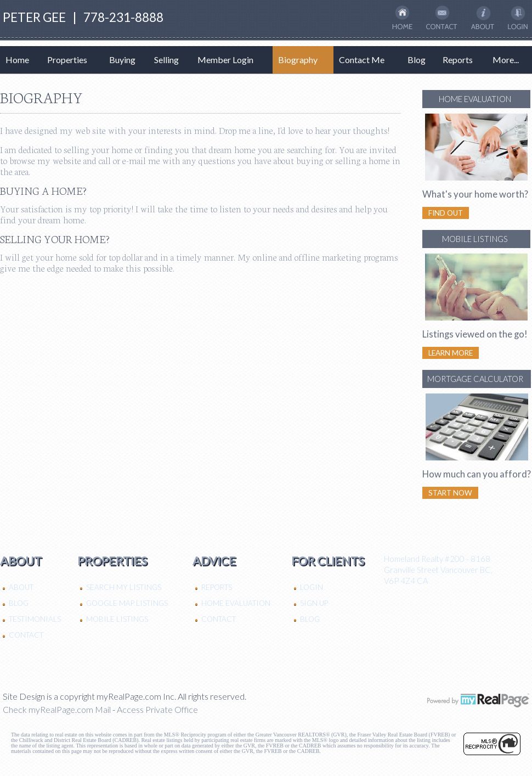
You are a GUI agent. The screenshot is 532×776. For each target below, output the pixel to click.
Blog (417, 60)
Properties (67, 60)
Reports (458, 60)
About (21, 587)
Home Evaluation (236, 603)
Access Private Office (157, 709)
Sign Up (314, 603)
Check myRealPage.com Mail (57, 709)
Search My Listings (124, 587)
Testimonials (35, 619)
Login (312, 587)
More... (506, 60)
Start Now (450, 493)
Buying (122, 60)
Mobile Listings (117, 619)
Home (17, 60)
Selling (166, 60)
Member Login (225, 60)
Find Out (446, 213)
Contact (26, 635)
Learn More (451, 353)
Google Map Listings (127, 603)
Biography (298, 60)
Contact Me (362, 60)
